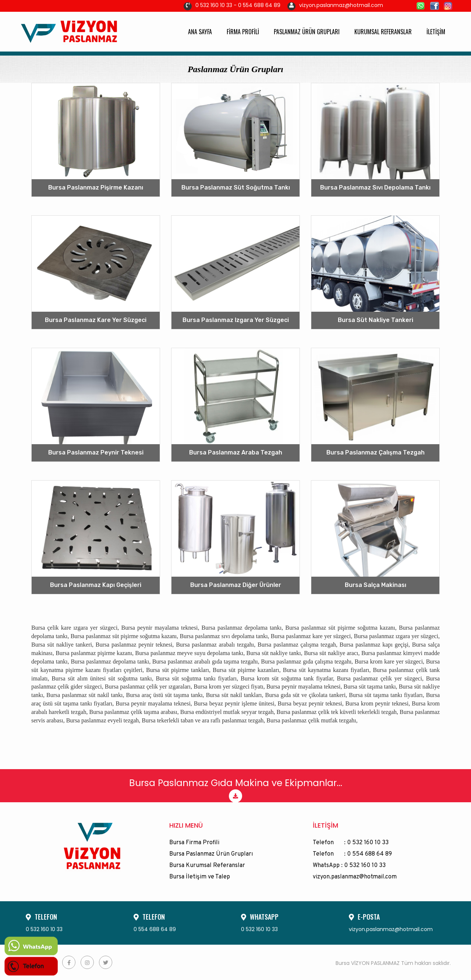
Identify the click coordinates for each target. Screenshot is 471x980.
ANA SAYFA (200, 32)
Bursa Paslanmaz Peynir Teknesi (96, 452)
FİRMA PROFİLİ (243, 32)
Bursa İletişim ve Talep (200, 877)
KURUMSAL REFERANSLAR (383, 32)
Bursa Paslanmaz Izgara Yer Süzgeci (236, 320)
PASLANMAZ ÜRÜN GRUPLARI (307, 32)
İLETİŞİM (436, 32)
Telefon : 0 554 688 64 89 (352, 854)
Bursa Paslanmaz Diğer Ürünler (236, 585)
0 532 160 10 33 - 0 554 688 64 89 (232, 5)
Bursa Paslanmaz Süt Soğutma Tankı (236, 187)
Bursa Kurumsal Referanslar (207, 866)
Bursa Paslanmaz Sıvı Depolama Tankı (375, 187)
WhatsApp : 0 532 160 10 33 (349, 866)
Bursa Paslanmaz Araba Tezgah (236, 452)
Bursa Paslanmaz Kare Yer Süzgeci (96, 320)
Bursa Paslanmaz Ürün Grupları (211, 854)
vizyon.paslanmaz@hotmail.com (335, 5)
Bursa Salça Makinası (376, 585)
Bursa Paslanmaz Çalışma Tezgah (376, 452)
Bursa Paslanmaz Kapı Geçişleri (96, 585)
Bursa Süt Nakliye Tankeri (376, 320)
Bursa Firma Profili (194, 843)
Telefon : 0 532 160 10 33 (351, 843)
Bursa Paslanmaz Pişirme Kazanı (96, 187)
